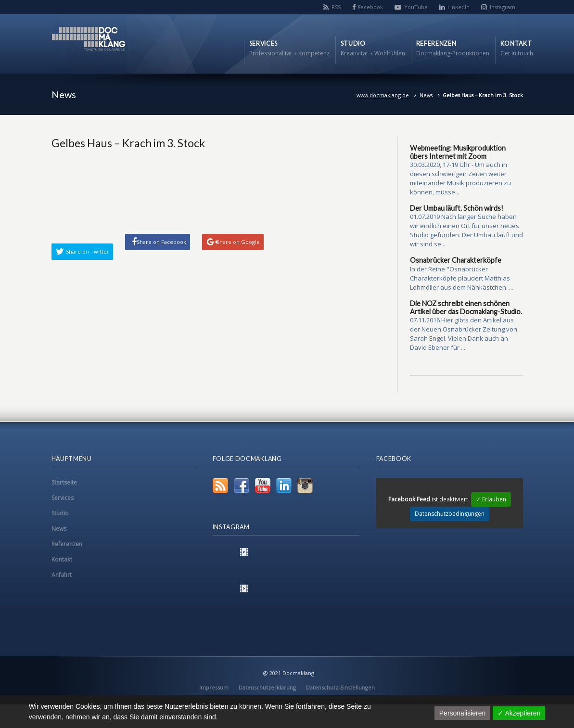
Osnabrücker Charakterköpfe (456, 260)
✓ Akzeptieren (519, 713)
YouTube (416, 7)
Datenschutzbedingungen (450, 514)
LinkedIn (459, 7)
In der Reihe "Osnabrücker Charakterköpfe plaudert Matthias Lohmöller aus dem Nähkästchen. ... (462, 278)
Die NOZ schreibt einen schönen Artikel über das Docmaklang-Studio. (466, 307)
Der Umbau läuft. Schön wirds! (457, 208)
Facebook (370, 7)
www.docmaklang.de (383, 95)
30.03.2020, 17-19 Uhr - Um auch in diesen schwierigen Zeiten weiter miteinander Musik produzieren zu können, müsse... (460, 178)
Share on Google (238, 242)
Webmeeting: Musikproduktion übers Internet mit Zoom (458, 152)
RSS (336, 7)
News (426, 95)
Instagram (503, 7)
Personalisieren (463, 713)
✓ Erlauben (491, 499)
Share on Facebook (161, 242)
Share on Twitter (88, 251)
